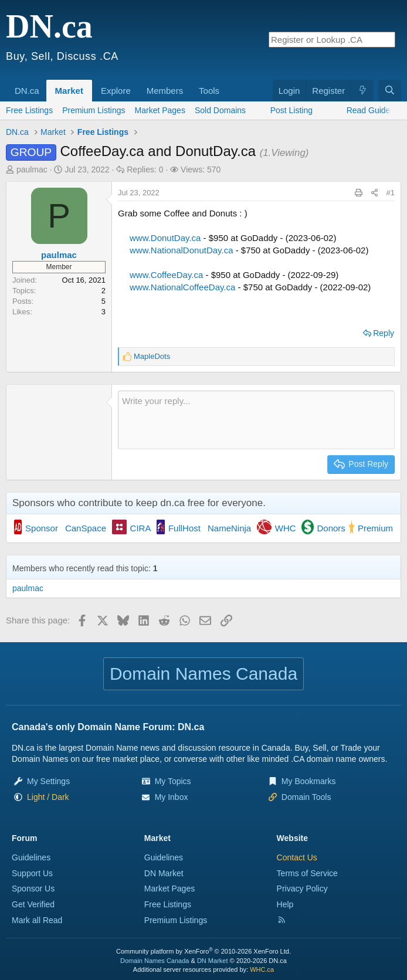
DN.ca (27, 91)
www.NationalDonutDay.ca (181, 250)
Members (165, 91)
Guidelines (31, 857)
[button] (43, 84)
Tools (209, 91)
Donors (331, 528)
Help (285, 904)
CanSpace (86, 528)
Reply (384, 333)
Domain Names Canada (155, 961)
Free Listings (29, 110)
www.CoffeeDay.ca (166, 275)
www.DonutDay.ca (165, 238)
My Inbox (172, 797)
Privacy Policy (302, 889)
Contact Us (297, 857)
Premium (375, 528)
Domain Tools (306, 797)
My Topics (173, 781)
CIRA (141, 528)
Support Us (32, 873)
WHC (286, 528)
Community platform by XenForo (203, 951)
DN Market (164, 873)
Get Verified (33, 904)
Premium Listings (94, 110)
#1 (391, 193)
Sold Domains (220, 110)
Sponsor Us (33, 889)
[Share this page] (374, 193)
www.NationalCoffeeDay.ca (182, 287)
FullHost (184, 528)
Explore (116, 91)
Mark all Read (37, 920)
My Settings (48, 781)
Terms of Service (307, 873)
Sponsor (42, 528)
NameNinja (229, 528)
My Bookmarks (309, 781)
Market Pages (160, 110)
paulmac (32, 169)
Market (69, 91)
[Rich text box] (256, 420)
